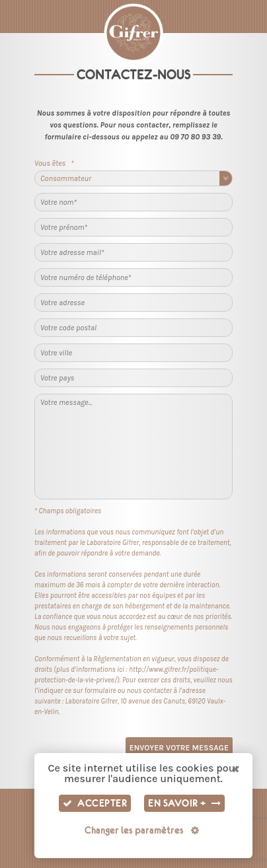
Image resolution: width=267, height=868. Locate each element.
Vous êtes (54, 163)
